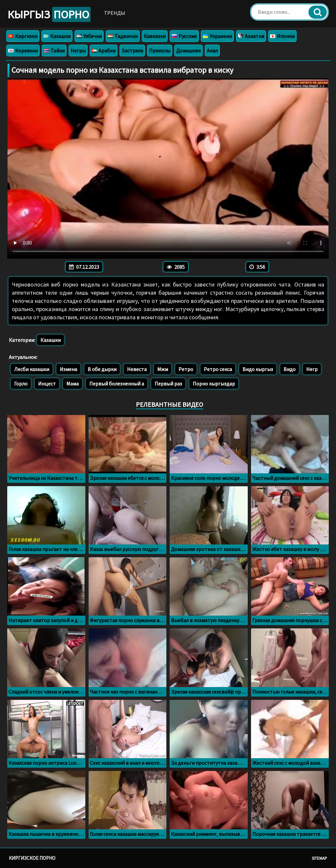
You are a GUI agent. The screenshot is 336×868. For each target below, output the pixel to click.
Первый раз (168, 384)
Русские (184, 36)
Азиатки (251, 36)
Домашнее (189, 50)
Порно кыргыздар (214, 384)
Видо (290, 369)
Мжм (163, 369)
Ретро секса (218, 369)
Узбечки (89, 36)
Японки (282, 36)
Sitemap (319, 858)
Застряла (132, 50)
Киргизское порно (32, 858)
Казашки (57, 36)
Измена (68, 369)
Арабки (104, 50)
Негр (312, 369)
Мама (73, 384)
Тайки (54, 50)
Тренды (115, 13)
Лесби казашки (32, 369)
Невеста (137, 369)
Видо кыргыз (258, 369)
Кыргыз (49, 14)
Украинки (217, 36)
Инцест (47, 384)
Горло (21, 384)
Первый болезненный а (117, 384)
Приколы (160, 50)
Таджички (123, 36)
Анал (212, 50)
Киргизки (23, 36)
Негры (78, 50)
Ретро (186, 369)
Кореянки (23, 50)
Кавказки (155, 36)
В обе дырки (102, 369)
